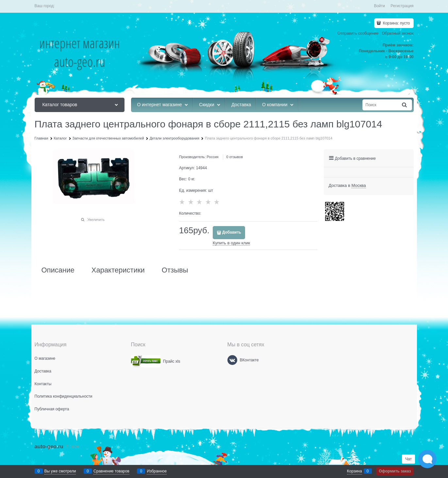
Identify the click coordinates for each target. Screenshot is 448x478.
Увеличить (96, 220)
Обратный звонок (398, 33)
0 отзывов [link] (235, 157)
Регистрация (402, 6)
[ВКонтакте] (232, 360)
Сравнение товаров (111, 471)
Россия (212, 157)
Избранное (157, 471)
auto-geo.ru (49, 446)
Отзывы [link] (175, 270)
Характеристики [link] (118, 270)
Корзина (355, 471)
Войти (379, 6)
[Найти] (405, 105)
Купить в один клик (231, 243)
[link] (358, 186)
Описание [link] (58, 270)
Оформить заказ (395, 471)
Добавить (232, 232)
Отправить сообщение (358, 33)
